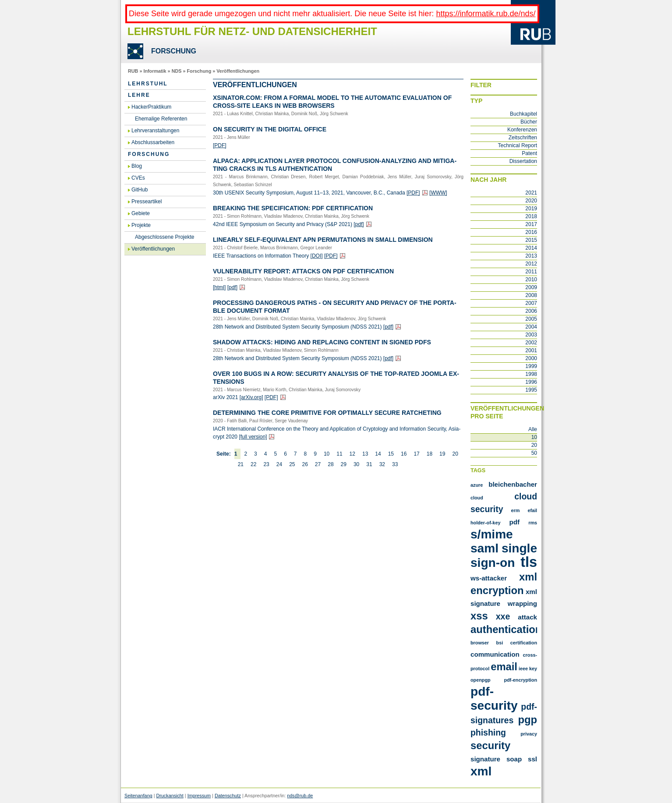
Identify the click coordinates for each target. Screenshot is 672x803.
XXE (503, 616)
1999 (531, 366)
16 (404, 454)
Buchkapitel (523, 114)
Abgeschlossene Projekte (164, 237)
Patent (529, 153)
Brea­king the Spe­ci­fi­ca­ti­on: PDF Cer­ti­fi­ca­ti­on (293, 208)
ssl (532, 759)
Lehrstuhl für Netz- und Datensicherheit (252, 31)
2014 (531, 248)
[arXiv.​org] (251, 397)
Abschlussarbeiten (153, 142)
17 (416, 454)
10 (327, 454)
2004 (531, 327)
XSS (479, 616)
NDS (177, 71)
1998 (531, 374)
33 (395, 464)
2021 (531, 193)
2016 (531, 232)
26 (305, 464)
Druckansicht (170, 796)
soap (514, 759)
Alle (533, 429)
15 (391, 454)
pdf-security (494, 699)
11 (339, 454)
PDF (515, 522)
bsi (500, 643)
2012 (531, 264)
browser (480, 643)
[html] (219, 287)
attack (527, 617)
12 (352, 454)
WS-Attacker (489, 578)
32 (382, 464)
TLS (529, 562)
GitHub (140, 190)
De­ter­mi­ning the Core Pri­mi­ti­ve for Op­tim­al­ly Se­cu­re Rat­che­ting (327, 413)
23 (266, 464)
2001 (531, 350)
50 (534, 453)
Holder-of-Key (485, 523)
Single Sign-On (504, 555)
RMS (533, 523)
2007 (531, 303)
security (490, 745)
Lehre (139, 95)
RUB (133, 71)
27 (318, 464)
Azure (477, 485)
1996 (531, 382)
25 (292, 464)
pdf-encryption (520, 680)
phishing (488, 732)
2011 (531, 272)
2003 (531, 335)
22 (253, 464)
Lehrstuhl (148, 84)
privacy (529, 734)
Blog (137, 166)
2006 (531, 311)
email (504, 667)
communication (495, 654)
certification (524, 643)
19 (442, 454)
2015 (531, 240)
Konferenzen (522, 130)
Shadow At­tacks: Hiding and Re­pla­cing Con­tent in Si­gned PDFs (322, 342)
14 (378, 454)
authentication (506, 629)
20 (455, 454)
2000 (531, 358)
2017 (531, 224)
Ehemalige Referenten (161, 119)
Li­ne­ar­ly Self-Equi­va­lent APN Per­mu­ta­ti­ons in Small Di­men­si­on (323, 240)
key (533, 669)
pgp (527, 720)
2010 (531, 279)
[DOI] (317, 256)
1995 (531, 390)
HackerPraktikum (151, 107)
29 (344, 464)
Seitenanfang (138, 796)
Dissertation (523, 161)
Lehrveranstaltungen (155, 131)
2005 (531, 319)
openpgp (481, 680)
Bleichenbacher (513, 484)
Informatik (155, 71)
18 (430, 454)
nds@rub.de (300, 796)
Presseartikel (147, 202)
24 (279, 464)
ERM (516, 510)
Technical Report (518, 145)
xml (481, 771)
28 (331, 464)
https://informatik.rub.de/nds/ (486, 14)
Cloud (477, 498)
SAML (485, 548)
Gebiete (141, 213)
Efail (532, 510)
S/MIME (492, 534)
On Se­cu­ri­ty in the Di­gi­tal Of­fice (270, 129)
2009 (531, 287)
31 (369, 464)
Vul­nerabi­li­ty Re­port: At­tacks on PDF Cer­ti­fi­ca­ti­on (303, 271)
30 (356, 464)
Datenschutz (228, 796)
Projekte (141, 225)
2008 (531, 295)
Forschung (199, 71)
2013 (531, 256)
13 (365, 454)
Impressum (199, 796)
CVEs (138, 178)
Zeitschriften (523, 138)
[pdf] (359, 224)
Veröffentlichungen (238, 71)
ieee (523, 669)
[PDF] (220, 145)
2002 (531, 343)
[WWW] (438, 193)
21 (241, 464)
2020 (531, 201)
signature (485, 759)
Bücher (529, 122)
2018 (531, 216)
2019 (531, 209)
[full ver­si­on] (253, 437)
